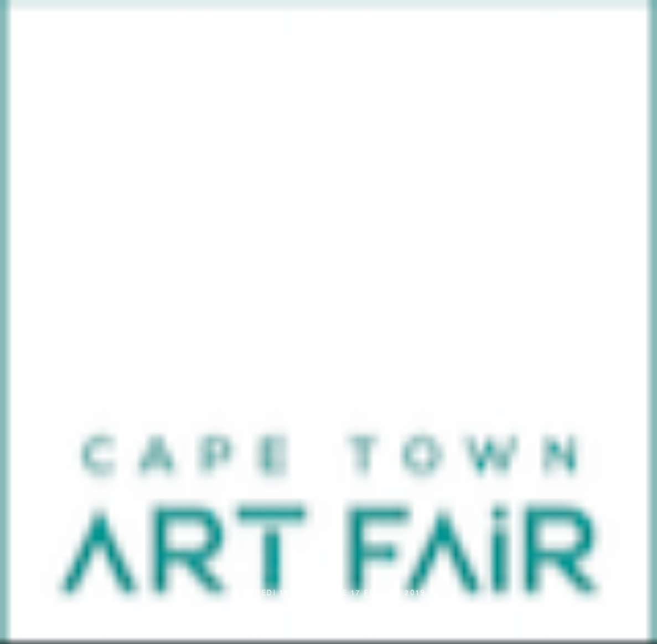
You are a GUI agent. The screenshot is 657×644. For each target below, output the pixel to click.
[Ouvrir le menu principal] (635, 17)
